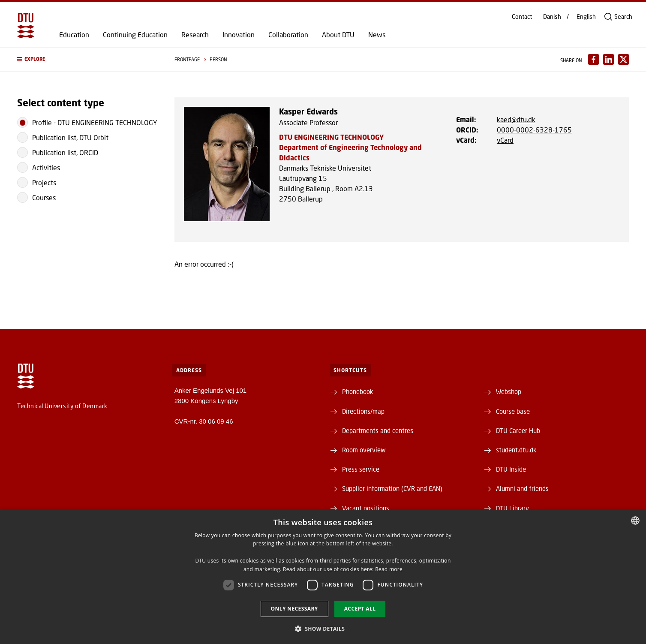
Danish (552, 17)
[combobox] (635, 521)
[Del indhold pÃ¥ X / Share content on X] (623, 59)
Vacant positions (366, 508)
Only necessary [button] (294, 609)
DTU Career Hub (518, 430)
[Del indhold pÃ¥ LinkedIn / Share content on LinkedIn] (608, 59)
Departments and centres (378, 430)
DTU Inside (511, 469)
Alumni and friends (522, 488)
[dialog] (323, 577)
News (377, 35)
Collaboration (288, 35)
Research (195, 35)
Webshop (509, 391)
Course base (513, 411)
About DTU (338, 35)
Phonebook (358, 391)
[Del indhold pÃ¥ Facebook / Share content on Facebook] (593, 59)
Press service (361, 469)
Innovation (239, 35)
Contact (522, 17)
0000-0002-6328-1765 (534, 130)
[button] (87, 59)
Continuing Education (135, 35)
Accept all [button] (360, 609)
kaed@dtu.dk (516, 119)
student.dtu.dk (516, 450)
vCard (505, 140)
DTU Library (512, 508)
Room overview (364, 450)
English (586, 17)
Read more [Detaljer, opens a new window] (389, 569)
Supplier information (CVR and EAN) (392, 488)
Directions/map (363, 411)
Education (74, 35)
